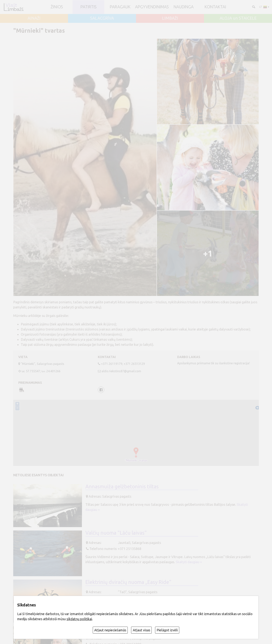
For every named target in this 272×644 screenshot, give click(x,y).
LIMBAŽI (170, 18)
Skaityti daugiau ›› (189, 562)
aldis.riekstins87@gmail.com (121, 371)
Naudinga (184, 7)
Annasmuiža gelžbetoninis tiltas (122, 487)
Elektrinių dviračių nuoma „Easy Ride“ (128, 582)
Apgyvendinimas (152, 7)
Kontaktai (215, 7)
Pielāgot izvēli (167, 630)
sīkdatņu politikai (79, 619)
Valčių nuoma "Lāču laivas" (116, 533)
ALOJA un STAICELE (238, 18)
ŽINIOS (57, 7)
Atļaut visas (141, 630)
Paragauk (120, 7)
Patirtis (88, 7)
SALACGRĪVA (102, 18)
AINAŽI (34, 18)
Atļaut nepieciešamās (110, 630)
